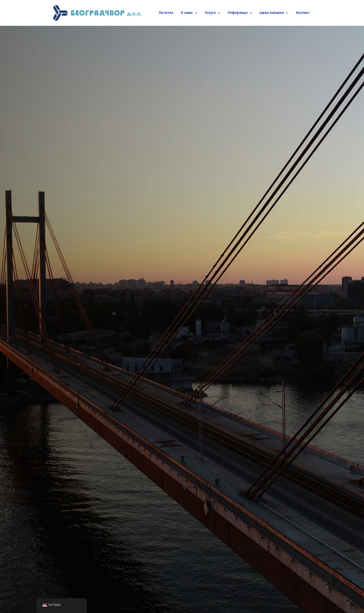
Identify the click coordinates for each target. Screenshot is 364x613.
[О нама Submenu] (196, 13)
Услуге (210, 13)
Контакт (303, 13)
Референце (238, 13)
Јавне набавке (272, 13)
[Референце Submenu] (250, 13)
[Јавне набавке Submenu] (287, 13)
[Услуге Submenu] (219, 13)
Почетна (166, 13)
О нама (187, 13)
